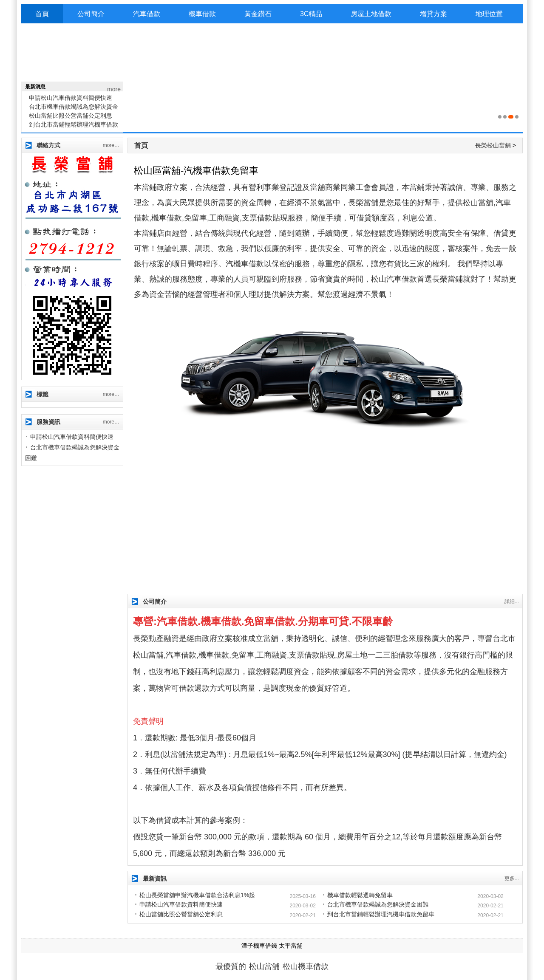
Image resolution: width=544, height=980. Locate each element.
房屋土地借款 (371, 14)
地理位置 (489, 14)
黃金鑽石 (258, 14)
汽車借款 (147, 14)
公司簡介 (91, 14)
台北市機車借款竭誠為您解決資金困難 (378, 904)
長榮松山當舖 (493, 145)
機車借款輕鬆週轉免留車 (360, 895)
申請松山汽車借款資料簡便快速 (71, 100)
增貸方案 (433, 14)
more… (111, 145)
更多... (512, 878)
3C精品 (311, 14)
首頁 (42, 14)
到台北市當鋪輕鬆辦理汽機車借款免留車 (381, 914)
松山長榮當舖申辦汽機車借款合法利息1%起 (197, 895)
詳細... (512, 602)
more (114, 89)
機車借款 (202, 14)
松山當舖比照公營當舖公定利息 (71, 118)
